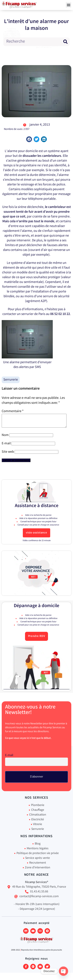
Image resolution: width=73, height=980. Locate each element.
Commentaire (13, 411)
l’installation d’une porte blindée (35, 294)
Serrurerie (11, 380)
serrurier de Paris (33, 314)
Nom (5, 438)
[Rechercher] (65, 42)
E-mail (6, 446)
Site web (8, 454)
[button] (68, 5)
